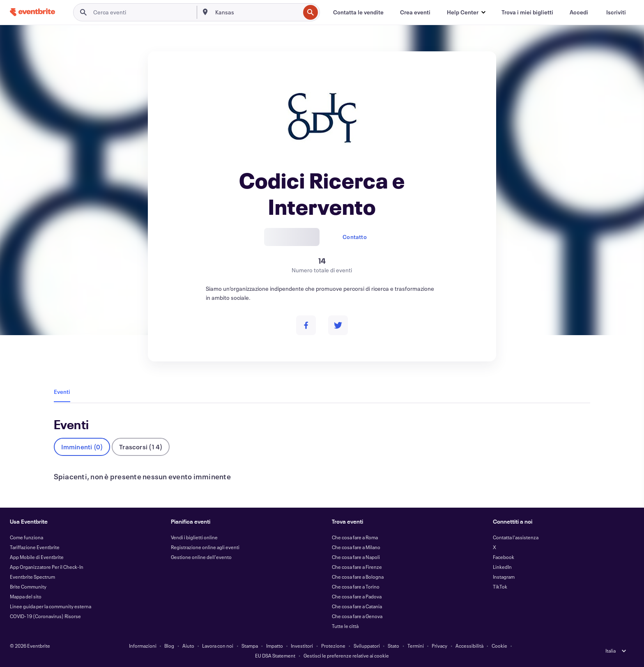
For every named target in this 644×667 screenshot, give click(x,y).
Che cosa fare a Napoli (356, 557)
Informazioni (143, 646)
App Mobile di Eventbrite (37, 557)
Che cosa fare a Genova (357, 616)
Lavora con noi (218, 646)
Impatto (275, 646)
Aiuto (188, 646)
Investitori (302, 646)
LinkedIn (502, 567)
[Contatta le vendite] (358, 12)
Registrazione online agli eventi (205, 547)
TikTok (500, 586)
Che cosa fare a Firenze (357, 567)
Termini (416, 646)
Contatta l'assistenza (516, 537)
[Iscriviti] (616, 12)
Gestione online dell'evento (201, 557)
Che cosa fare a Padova (357, 596)
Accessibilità (469, 646)
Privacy (439, 646)
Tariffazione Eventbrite (35, 547)
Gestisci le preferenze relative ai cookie (346, 655)
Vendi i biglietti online (194, 537)
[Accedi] (579, 12)
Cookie (499, 646)
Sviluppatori (367, 646)
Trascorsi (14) (141, 447)
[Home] (32, 12)
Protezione (333, 646)
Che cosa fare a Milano (356, 547)
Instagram (504, 577)
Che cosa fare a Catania (357, 606)
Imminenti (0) (82, 447)
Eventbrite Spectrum (32, 577)
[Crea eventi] (415, 12)
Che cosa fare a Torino (356, 586)
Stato (393, 646)
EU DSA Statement (275, 655)
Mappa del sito (26, 596)
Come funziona (26, 537)
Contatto (355, 237)
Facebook (504, 557)
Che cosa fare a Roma (355, 537)
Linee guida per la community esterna (51, 606)
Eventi (62, 392)
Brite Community (28, 586)
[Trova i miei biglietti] (527, 12)
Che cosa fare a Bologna (358, 577)
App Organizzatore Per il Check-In (47, 567)
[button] (466, 12)
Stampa (250, 646)
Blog (169, 646)
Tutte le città (345, 626)
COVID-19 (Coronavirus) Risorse (45, 616)
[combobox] (257, 12)
